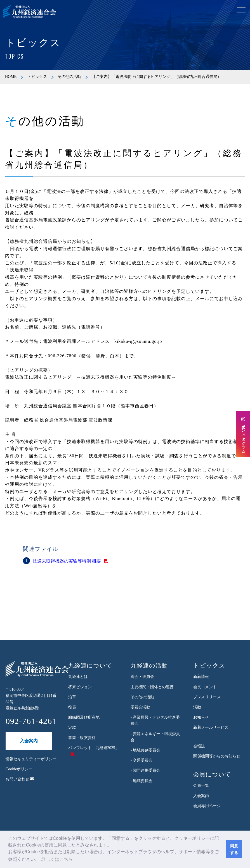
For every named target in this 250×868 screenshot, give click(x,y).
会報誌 (199, 746)
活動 (197, 707)
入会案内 (29, 741)
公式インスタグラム (243, 434)
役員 (72, 707)
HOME (11, 77)
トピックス (37, 77)
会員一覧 (201, 785)
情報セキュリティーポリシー (31, 759)
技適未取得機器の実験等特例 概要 (67, 561)
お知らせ (201, 717)
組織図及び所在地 (84, 717)
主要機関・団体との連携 (152, 687)
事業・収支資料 (82, 738)
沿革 (72, 697)
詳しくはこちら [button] (57, 859)
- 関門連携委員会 (145, 770)
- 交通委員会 (141, 760)
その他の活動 (69, 77)
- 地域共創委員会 (145, 750)
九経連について (90, 666)
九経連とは (78, 677)
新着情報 (201, 677)
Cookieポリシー (19, 769)
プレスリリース (207, 697)
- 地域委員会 (141, 781)
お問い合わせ (20, 779)
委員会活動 (140, 707)
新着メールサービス (211, 727)
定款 (72, 727)
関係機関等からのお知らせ (217, 756)
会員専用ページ (207, 806)
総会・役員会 (142, 677)
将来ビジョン (80, 687)
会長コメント (205, 687)
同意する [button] (234, 849)
